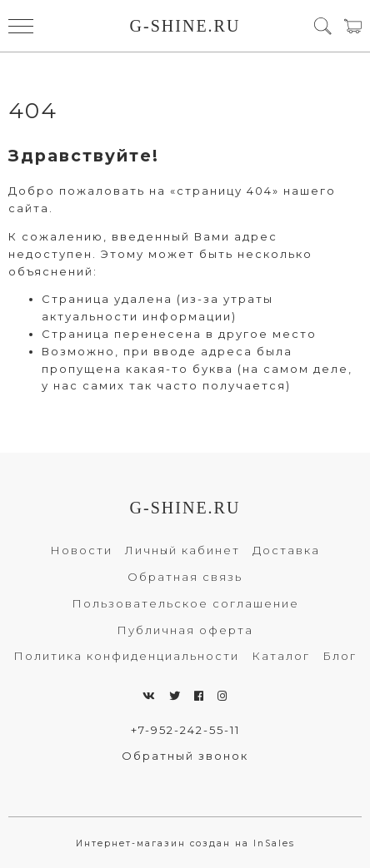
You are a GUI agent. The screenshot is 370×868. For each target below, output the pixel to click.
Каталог (281, 656)
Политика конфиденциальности (126, 656)
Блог (340, 656)
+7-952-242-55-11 (185, 730)
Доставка (286, 550)
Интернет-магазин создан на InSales (185, 843)
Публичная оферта (185, 630)
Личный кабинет (182, 550)
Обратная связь (185, 577)
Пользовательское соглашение (185, 603)
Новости (81, 550)
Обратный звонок (185, 756)
